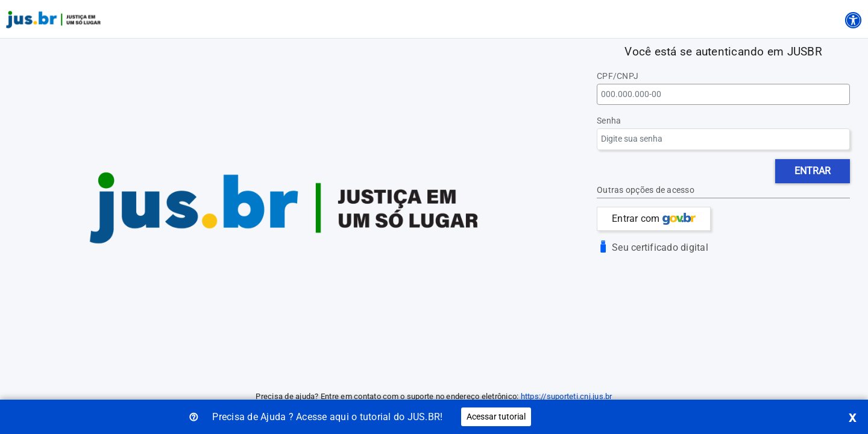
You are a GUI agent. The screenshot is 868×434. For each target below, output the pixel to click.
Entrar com (654, 219)
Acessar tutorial (496, 417)
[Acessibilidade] (853, 18)
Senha (609, 121)
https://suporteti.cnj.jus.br (567, 396)
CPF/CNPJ (618, 76)
